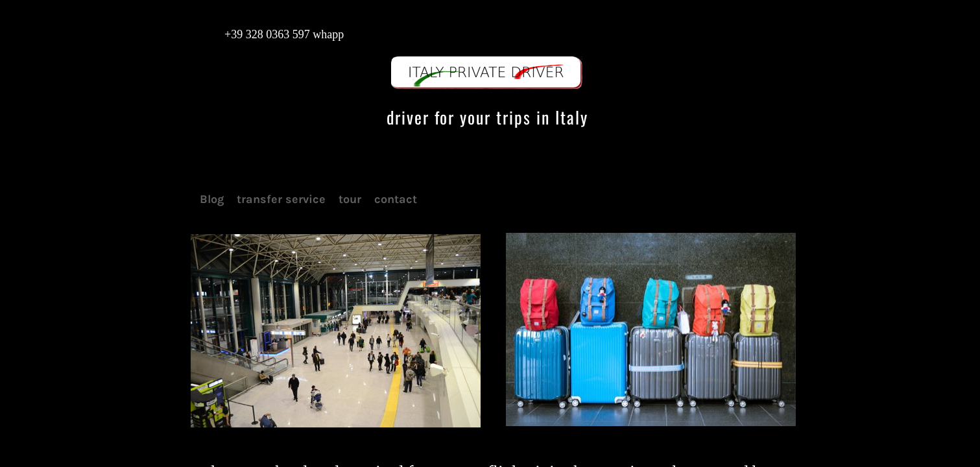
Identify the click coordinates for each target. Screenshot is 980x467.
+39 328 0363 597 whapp (271, 34)
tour (350, 199)
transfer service (281, 199)
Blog (212, 199)
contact (396, 199)
